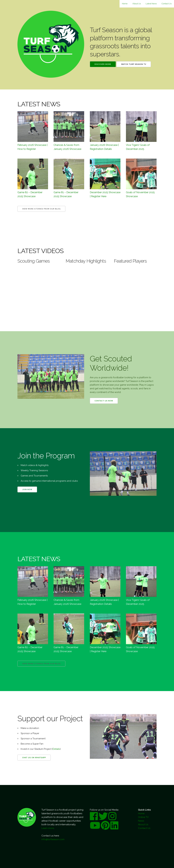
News (141, 821)
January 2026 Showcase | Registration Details (104, 147)
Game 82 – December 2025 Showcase (30, 194)
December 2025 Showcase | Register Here (105, 194)
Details (56, 749)
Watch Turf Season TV (134, 64)
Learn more (48, 828)
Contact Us (167, 4)
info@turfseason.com (53, 839)
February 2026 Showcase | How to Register (32, 147)
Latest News (151, 4)
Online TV (143, 817)
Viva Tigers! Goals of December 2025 (138, 147)
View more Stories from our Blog (41, 209)
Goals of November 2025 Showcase (140, 194)
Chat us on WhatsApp (34, 758)
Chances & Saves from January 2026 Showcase (67, 147)
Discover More (103, 64)
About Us (137, 4)
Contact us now (104, 401)
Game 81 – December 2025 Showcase (66, 194)
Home (125, 4)
